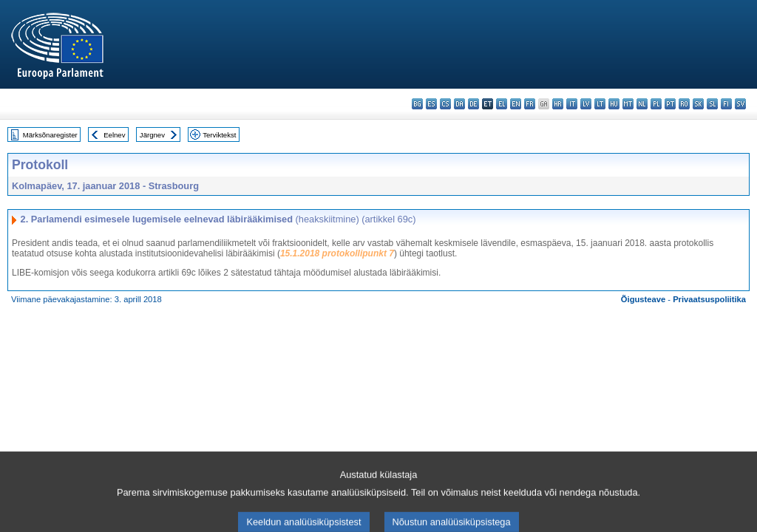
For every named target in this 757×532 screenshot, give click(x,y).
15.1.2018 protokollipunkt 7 (337, 253)
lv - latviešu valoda (586, 104)
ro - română (684, 104)
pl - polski (656, 104)
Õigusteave (643, 299)
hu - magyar (614, 104)
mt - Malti (628, 104)
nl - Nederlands (642, 104)
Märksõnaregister (50, 135)
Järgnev (152, 135)
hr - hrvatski (558, 104)
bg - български (417, 104)
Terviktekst (219, 135)
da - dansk (459, 104)
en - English (516, 104)
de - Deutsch (473, 104)
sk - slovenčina (698, 104)
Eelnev (114, 135)
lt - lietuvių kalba (600, 104)
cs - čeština (445, 104)
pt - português (670, 104)
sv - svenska (740, 104)
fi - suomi (726, 104)
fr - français (530, 104)
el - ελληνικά (502, 104)
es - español (431, 104)
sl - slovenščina (712, 104)
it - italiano (572, 104)
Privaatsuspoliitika (709, 299)
